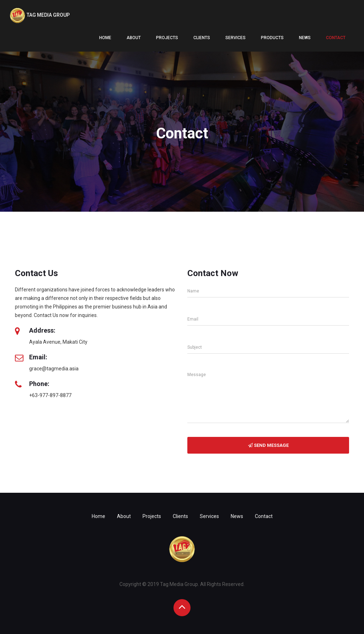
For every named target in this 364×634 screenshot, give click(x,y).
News (305, 38)
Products (272, 38)
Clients (202, 38)
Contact (336, 38)
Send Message (268, 445)
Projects (167, 38)
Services (235, 38)
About (134, 38)
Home (105, 38)
